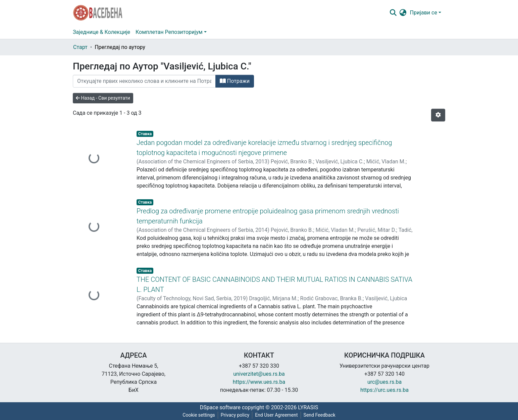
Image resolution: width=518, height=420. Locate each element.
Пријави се (424, 13)
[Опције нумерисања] (438, 115)
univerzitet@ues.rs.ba (259, 374)
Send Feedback (320, 415)
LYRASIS (308, 407)
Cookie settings (199, 415)
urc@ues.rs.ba (384, 382)
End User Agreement (276, 415)
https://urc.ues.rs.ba (384, 390)
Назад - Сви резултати (103, 98)
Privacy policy (235, 415)
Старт (80, 47)
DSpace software (220, 407)
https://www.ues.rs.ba (259, 382)
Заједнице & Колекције (101, 32)
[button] (403, 13)
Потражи (235, 81)
